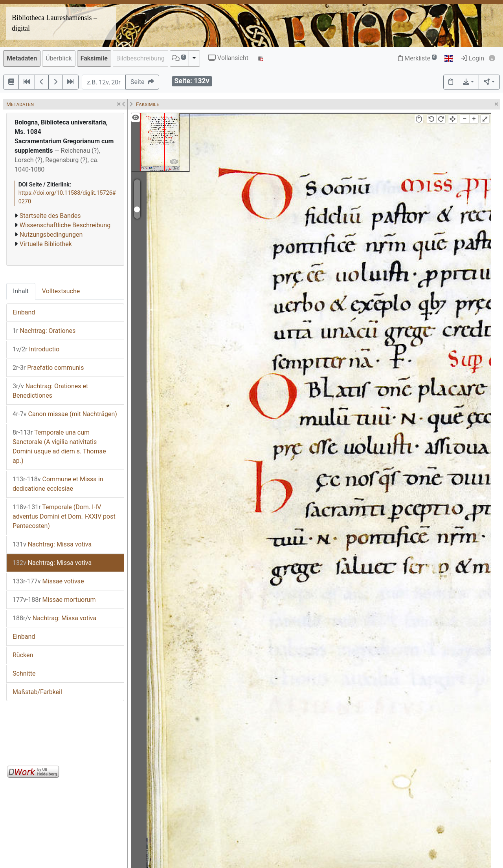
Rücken (23, 655)
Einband (24, 312)
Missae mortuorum (54, 600)
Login (473, 58)
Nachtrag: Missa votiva (52, 544)
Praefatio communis (48, 368)
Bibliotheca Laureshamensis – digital (54, 23)
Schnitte (24, 673)
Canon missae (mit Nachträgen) (65, 414)
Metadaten (22, 58)
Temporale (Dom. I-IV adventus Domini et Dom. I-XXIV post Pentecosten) (64, 516)
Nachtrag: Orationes (44, 331)
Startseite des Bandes (50, 216)
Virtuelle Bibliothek (46, 244)
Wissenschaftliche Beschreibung (65, 225)
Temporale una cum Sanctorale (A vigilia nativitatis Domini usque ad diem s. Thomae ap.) (59, 447)
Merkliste (417, 58)
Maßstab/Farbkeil (37, 692)
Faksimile (94, 58)
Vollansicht (228, 58)
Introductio (36, 349)
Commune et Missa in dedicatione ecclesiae (58, 484)
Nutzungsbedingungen (51, 235)
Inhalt (21, 291)
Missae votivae (48, 581)
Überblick (59, 58)
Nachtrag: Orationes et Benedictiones (50, 391)
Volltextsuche (61, 291)
